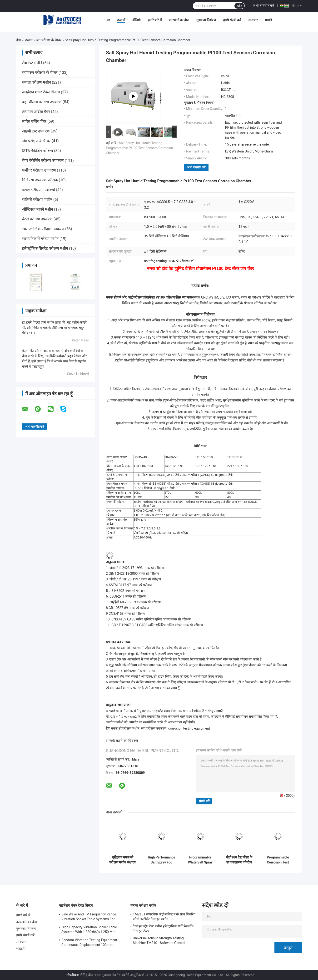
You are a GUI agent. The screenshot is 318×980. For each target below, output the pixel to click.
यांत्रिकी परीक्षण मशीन (37, 200)
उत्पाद (29, 40)
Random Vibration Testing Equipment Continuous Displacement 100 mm (89, 942)
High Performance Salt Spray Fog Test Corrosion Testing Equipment (162, 860)
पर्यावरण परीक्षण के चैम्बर (40, 73)
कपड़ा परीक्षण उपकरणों (39, 190)
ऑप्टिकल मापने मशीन (38, 209)
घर (108, 20)
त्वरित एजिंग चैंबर (34, 121)
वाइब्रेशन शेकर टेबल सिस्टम (41, 92)
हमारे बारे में (155, 20)
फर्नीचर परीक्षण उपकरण (39, 170)
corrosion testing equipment (189, 728)
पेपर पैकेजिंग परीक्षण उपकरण (43, 160)
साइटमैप (21, 949)
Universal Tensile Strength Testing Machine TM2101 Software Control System (159, 941)
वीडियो (137, 20)
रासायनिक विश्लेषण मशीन (40, 239)
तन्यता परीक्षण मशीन (37, 82)
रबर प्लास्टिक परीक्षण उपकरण (43, 229)
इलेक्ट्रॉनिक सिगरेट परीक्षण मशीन (45, 248)
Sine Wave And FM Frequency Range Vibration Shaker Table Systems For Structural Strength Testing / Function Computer (89, 917)
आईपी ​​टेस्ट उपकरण (36, 131)
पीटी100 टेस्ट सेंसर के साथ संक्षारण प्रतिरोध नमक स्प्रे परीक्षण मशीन (239, 860)
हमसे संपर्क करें (232, 20)
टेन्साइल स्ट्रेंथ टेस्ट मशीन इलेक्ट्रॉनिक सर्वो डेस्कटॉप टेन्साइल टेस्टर (163, 929)
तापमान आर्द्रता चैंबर (36, 112)
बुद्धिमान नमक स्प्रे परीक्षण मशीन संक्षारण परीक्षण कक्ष (123, 860)
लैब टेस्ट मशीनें (32, 63)
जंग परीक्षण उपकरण (154, 728)
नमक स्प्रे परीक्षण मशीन (125, 728)
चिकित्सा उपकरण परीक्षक (40, 180)
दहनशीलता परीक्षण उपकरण (42, 102)
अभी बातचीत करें (263, 5)
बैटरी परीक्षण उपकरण (37, 219)
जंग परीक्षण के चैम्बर (49, 40)
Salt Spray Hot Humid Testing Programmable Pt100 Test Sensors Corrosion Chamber (139, 148)
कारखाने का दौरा (179, 20)
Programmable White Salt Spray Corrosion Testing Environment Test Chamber (200, 860)
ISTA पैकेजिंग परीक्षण (38, 151)
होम (18, 40)
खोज (239, 6)
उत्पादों (121, 20)
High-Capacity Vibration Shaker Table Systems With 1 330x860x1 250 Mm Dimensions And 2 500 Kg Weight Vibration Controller (89, 930)
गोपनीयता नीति (76, 975)
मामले (268, 20)
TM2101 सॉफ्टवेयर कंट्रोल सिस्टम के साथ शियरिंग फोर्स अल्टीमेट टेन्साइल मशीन (164, 917)
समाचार (253, 20)
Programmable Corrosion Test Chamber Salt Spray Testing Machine (278, 860)
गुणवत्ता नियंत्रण (206, 20)
